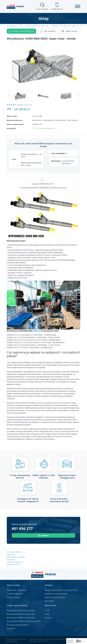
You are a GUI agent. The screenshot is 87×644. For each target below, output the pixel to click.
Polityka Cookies (13, 597)
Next (79, 96)
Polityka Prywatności (15, 594)
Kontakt (48, 618)
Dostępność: (12, 128)
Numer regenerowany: (15, 124)
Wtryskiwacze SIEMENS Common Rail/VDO (24, 621)
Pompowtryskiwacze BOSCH (18, 625)
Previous (8, 96)
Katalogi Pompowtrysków (55, 597)
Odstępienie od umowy (16, 557)
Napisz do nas (70, 31)
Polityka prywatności (15, 562)
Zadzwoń (21, 31)
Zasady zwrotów (13, 565)
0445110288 (39, 331)
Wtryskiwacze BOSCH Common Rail (21, 611)
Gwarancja (11, 554)
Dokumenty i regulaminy (17, 590)
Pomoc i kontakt (42, 6)
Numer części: (12, 116)
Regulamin (11, 560)
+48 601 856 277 (57, 6)
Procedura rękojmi (14, 552)
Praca (47, 614)
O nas (47, 611)
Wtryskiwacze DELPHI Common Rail (21, 614)
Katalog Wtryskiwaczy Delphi (56, 594)
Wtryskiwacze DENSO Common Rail (21, 618)
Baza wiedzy (50, 601)
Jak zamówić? (48, 31)
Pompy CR (11, 628)
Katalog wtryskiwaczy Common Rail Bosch (61, 590)
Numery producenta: (15, 120)
